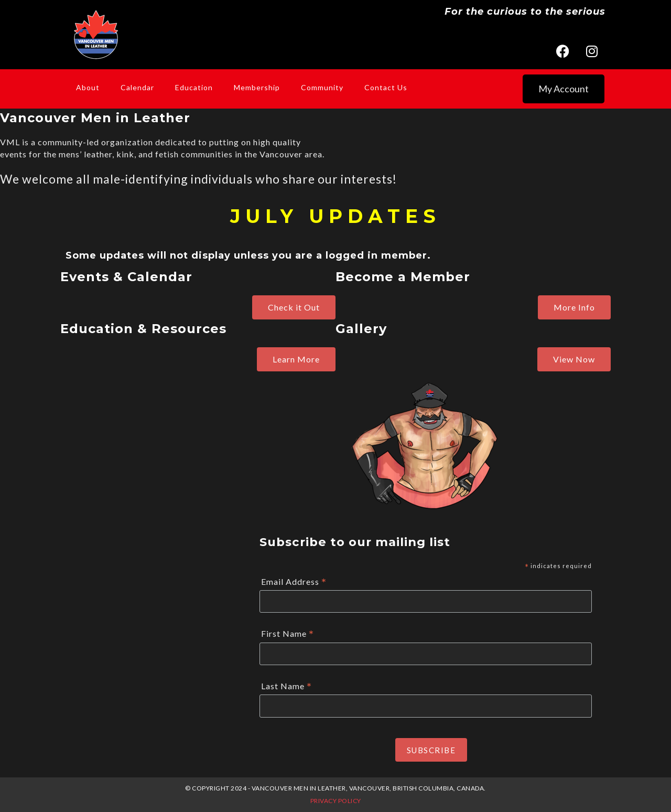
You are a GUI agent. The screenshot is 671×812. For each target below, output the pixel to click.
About (88, 87)
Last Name (286, 686)
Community (322, 87)
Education (194, 87)
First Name (288, 634)
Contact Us (386, 87)
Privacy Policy (336, 801)
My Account (564, 89)
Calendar (137, 87)
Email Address (294, 582)
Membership (257, 87)
